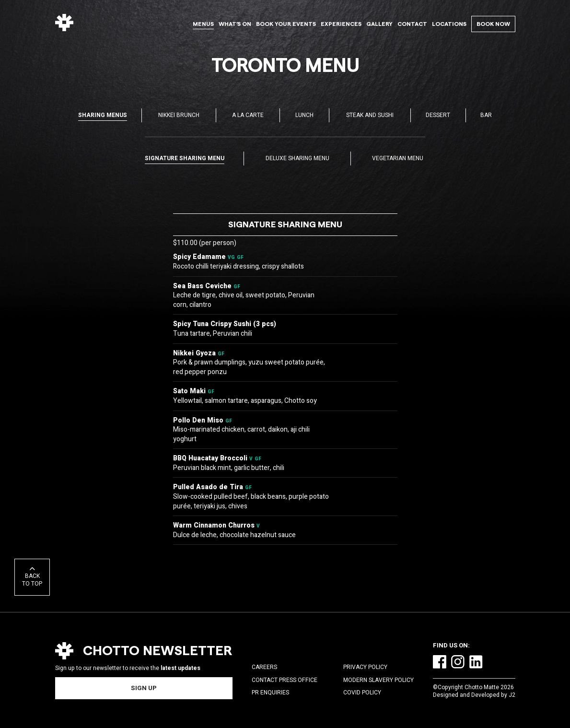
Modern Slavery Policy (378, 680)
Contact (412, 24)
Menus (203, 24)
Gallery (379, 24)
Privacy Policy (365, 667)
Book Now (493, 24)
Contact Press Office (285, 680)
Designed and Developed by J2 (474, 695)
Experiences (341, 24)
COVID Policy (362, 693)
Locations (449, 24)
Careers (264, 667)
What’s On (235, 24)
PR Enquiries (270, 693)
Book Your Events (286, 24)
